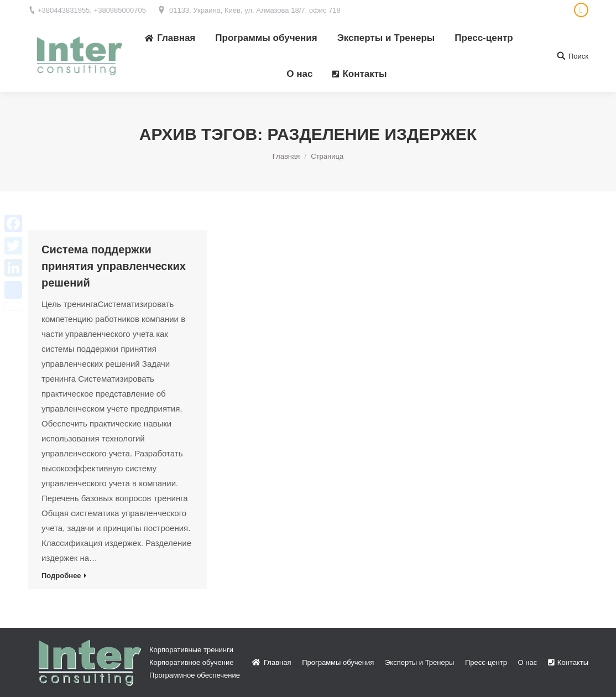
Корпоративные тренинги (191, 650)
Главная (286, 156)
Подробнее (61, 576)
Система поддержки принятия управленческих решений (114, 266)
